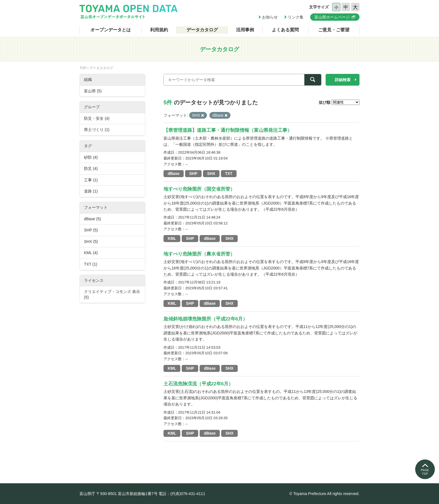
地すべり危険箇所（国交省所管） (199, 189)
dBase (174, 174)
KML (172, 238)
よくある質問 (285, 30)
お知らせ (270, 17)
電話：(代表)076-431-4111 (182, 494)
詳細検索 (343, 80)
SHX (211, 174)
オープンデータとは (111, 30)
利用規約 (159, 30)
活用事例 (245, 30)
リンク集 (296, 17)
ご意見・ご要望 (334, 30)
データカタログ (202, 30)
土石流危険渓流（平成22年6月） (198, 384)
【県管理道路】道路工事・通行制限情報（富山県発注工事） (228, 130)
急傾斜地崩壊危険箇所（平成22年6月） (206, 319)
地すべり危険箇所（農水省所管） (199, 254)
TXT (229, 174)
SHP (193, 174)
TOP (83, 68)
